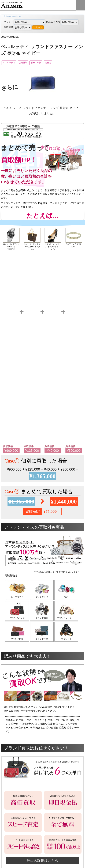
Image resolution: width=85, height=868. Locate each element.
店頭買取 (30, 63)
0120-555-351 (69, 5)
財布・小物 (48, 63)
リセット (38, 27)
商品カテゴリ (62, 22)
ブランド (24, 22)
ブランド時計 (43, 619)
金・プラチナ (17, 598)
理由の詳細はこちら (43, 864)
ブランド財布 (17, 641)
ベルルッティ (11, 63)
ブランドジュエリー (68, 619)
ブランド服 (68, 641)
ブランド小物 (43, 641)
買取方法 (18, 27)
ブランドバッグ (17, 619)
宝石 (68, 598)
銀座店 (64, 63)
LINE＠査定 (58, 5)
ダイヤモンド (43, 598)
